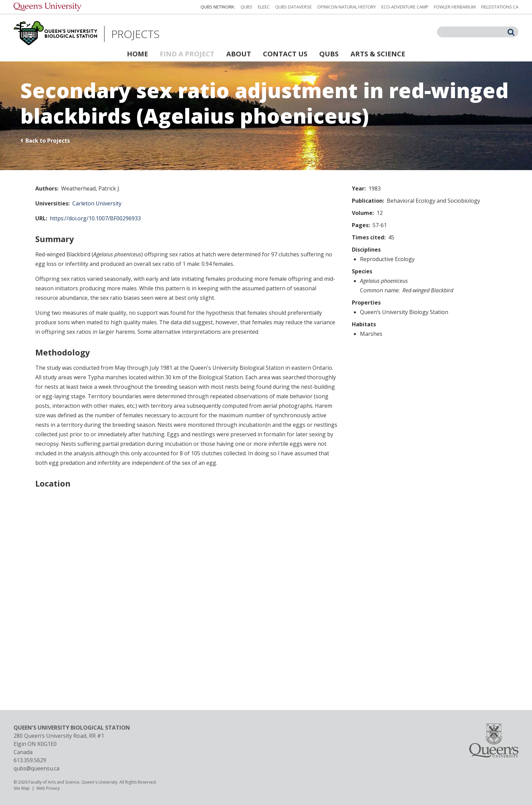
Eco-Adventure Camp (405, 7)
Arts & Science (378, 54)
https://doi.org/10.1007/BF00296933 (95, 218)
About (239, 54)
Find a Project (187, 54)
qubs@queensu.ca (36, 768)
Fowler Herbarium (455, 7)
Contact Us (285, 54)
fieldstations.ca (500, 7)
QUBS (246, 7)
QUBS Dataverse (293, 7)
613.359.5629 (30, 760)
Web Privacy (48, 788)
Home (137, 54)
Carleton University (97, 203)
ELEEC (264, 7)
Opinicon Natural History (347, 7)
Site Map (22, 788)
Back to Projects (48, 141)
